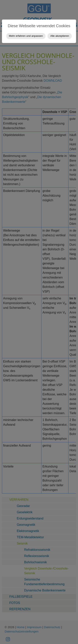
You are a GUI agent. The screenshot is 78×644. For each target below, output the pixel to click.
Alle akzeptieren (60, 36)
